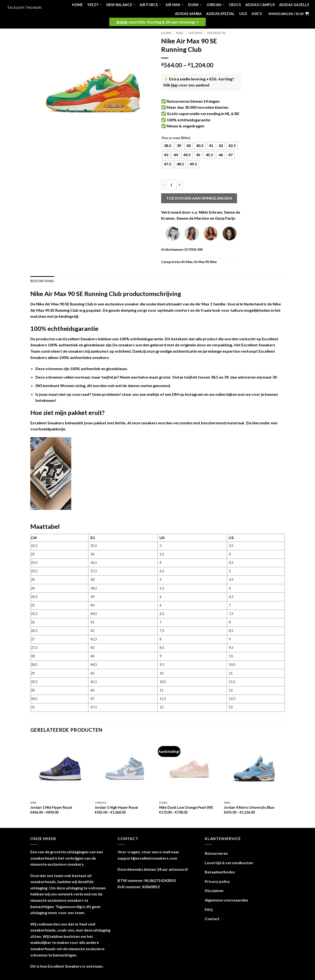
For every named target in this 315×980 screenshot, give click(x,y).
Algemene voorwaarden (226, 900)
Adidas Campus (260, 5)
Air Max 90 (216, 33)
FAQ (209, 909)
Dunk (195, 5)
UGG (243, 14)
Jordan (215, 5)
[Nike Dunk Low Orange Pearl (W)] (189, 769)
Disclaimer (214, 891)
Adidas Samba (188, 14)
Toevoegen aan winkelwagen (199, 198)
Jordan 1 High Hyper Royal (116, 807)
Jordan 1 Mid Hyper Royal (51, 807)
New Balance (121, 5)
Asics (256, 14)
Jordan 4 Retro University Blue (249, 807)
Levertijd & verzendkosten (229, 863)
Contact (212, 919)
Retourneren (216, 853)
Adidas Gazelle (294, 5)
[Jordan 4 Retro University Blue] (254, 769)
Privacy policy (217, 881)
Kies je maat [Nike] (176, 138)
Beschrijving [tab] (42, 281)
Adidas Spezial (220, 14)
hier (175, 85)
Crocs (235, 5)
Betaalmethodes (220, 872)
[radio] (168, 146)
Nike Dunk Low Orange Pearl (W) (186, 807)
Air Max (175, 5)
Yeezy (95, 5)
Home (77, 5)
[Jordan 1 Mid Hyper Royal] (60, 769)
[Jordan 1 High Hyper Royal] (125, 769)
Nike (180, 33)
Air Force (150, 5)
